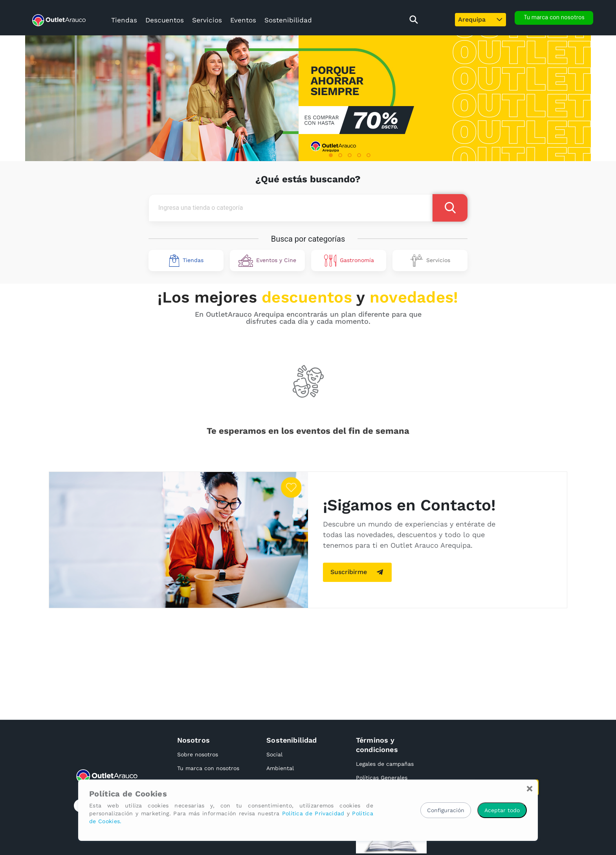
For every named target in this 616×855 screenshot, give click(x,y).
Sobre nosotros (198, 754)
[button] (331, 155)
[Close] (530, 789)
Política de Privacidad (313, 813)
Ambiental (280, 768)
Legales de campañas (385, 764)
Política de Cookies (128, 794)
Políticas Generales (382, 778)
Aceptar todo (502, 810)
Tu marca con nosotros (208, 768)
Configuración (446, 810)
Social (274, 754)
